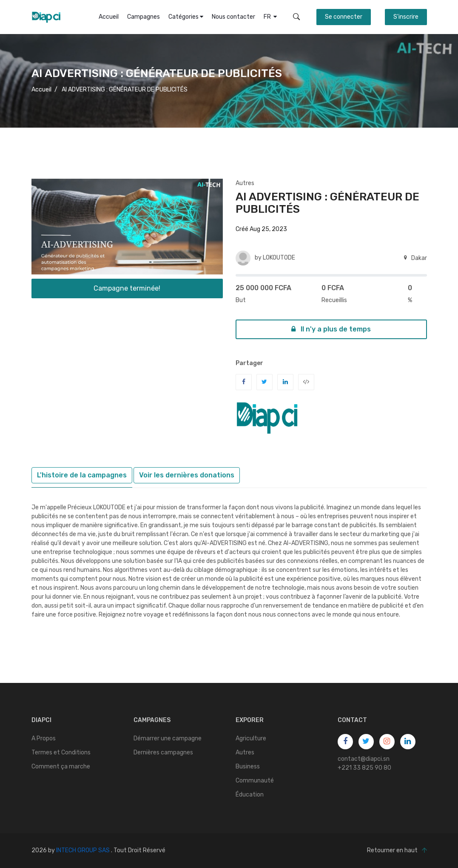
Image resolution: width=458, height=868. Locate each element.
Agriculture (251, 738)
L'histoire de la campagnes (82, 475)
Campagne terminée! (127, 288)
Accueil (109, 17)
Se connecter (344, 17)
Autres (245, 183)
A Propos (44, 738)
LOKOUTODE (279, 258)
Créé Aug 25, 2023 (261, 229)
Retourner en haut (397, 851)
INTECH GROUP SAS (83, 850)
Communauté (255, 781)
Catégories (186, 17)
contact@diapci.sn (364, 759)
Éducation (250, 795)
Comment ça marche (61, 767)
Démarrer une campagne (168, 738)
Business (248, 767)
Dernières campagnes (163, 752)
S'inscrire (406, 17)
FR (270, 17)
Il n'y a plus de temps (331, 329)
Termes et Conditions (61, 752)
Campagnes (144, 17)
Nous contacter (233, 17)
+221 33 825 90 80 (364, 768)
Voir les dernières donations (187, 475)
